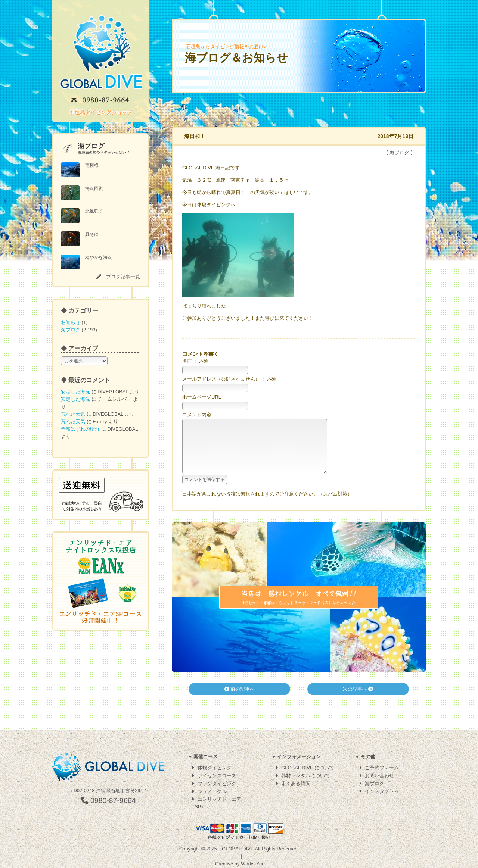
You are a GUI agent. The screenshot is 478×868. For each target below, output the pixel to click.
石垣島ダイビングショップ (101, 112)
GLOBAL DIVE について (308, 768)
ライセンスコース (217, 776)
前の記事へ (240, 700)
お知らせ (71, 322)
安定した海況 (75, 392)
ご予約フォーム (382, 768)
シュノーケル (212, 792)
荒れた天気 (73, 414)
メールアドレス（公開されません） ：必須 (229, 379)
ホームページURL (202, 397)
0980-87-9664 (108, 801)
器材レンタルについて (305, 776)
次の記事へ (358, 700)
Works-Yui (252, 864)
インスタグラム (382, 792)
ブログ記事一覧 (123, 277)
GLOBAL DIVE (238, 849)
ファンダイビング (217, 784)
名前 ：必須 (195, 361)
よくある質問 (296, 784)
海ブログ (71, 330)
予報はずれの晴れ (80, 429)
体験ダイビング (215, 768)
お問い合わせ (379, 776)
